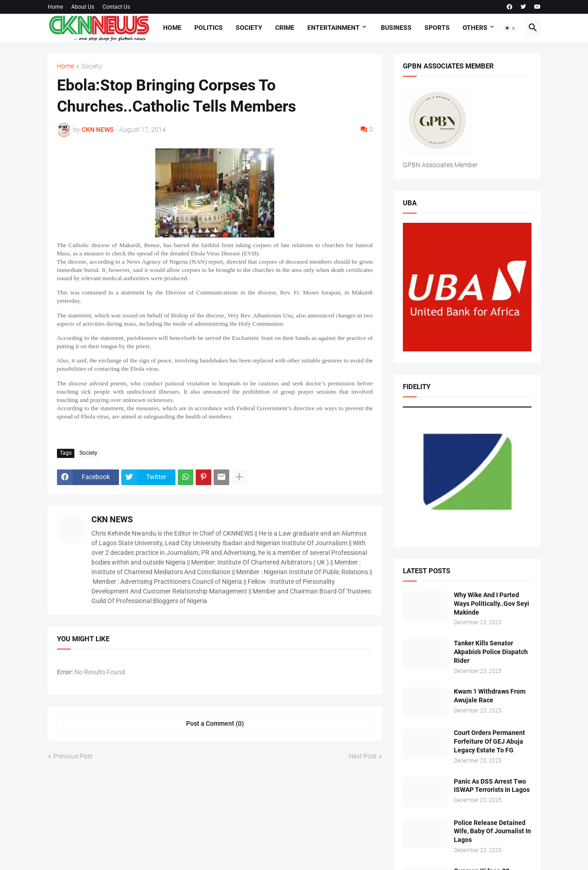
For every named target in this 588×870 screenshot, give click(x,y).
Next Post (363, 756)
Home (55, 7)
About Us (83, 7)
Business (396, 28)
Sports (437, 28)
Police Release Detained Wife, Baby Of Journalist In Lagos (492, 831)
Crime (285, 28)
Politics (209, 28)
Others (475, 28)
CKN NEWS (112, 519)
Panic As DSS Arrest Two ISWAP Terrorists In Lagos (492, 786)
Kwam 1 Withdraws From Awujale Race (490, 696)
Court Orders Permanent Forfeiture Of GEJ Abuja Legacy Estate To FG (489, 741)
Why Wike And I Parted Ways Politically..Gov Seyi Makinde (492, 604)
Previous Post (73, 756)
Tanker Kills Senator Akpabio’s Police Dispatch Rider (491, 652)
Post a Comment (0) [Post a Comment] (215, 723)
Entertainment (334, 28)
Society (249, 28)
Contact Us (116, 7)
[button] (510, 28)
